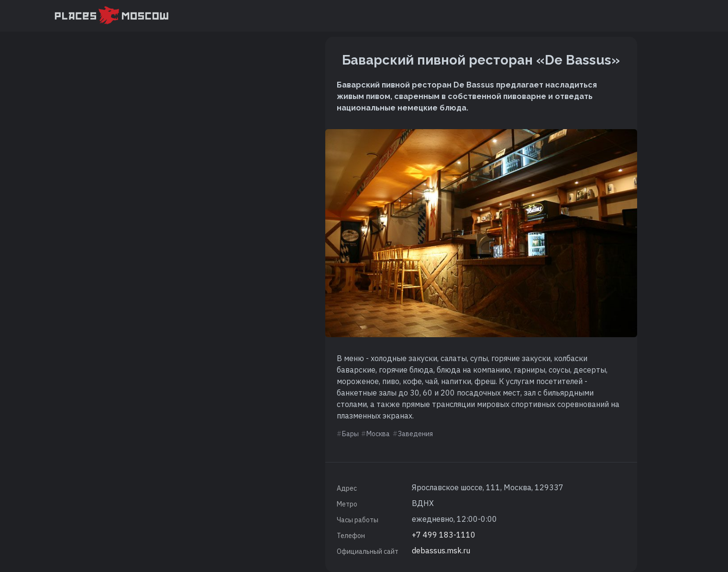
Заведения (415, 434)
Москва (378, 434)
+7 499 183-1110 (444, 535)
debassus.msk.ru (441, 550)
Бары (350, 434)
